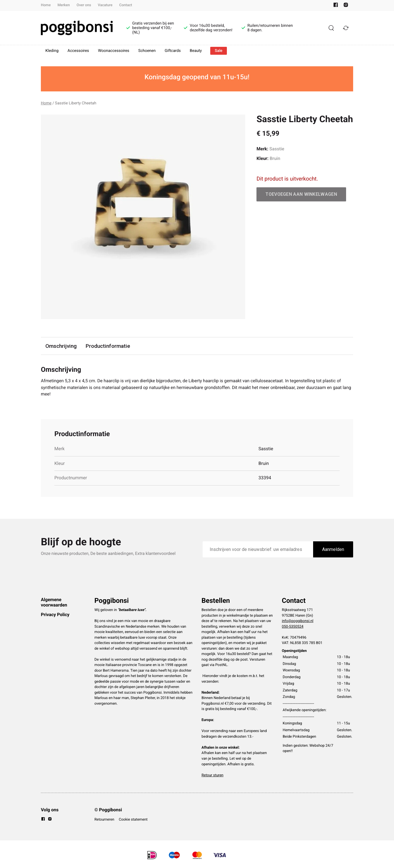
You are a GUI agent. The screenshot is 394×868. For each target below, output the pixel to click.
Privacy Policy (55, 615)
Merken (64, 5)
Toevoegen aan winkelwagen (301, 194)
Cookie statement (133, 820)
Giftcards (173, 51)
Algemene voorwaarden (54, 603)
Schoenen (147, 51)
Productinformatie (108, 346)
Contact (126, 5)
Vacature (105, 5)
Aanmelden (333, 550)
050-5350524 (293, 627)
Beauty (196, 51)
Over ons (84, 5)
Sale (219, 51)
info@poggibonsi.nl (298, 622)
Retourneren (104, 820)
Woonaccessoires (114, 51)
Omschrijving (61, 346)
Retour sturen (213, 776)
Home (46, 5)
